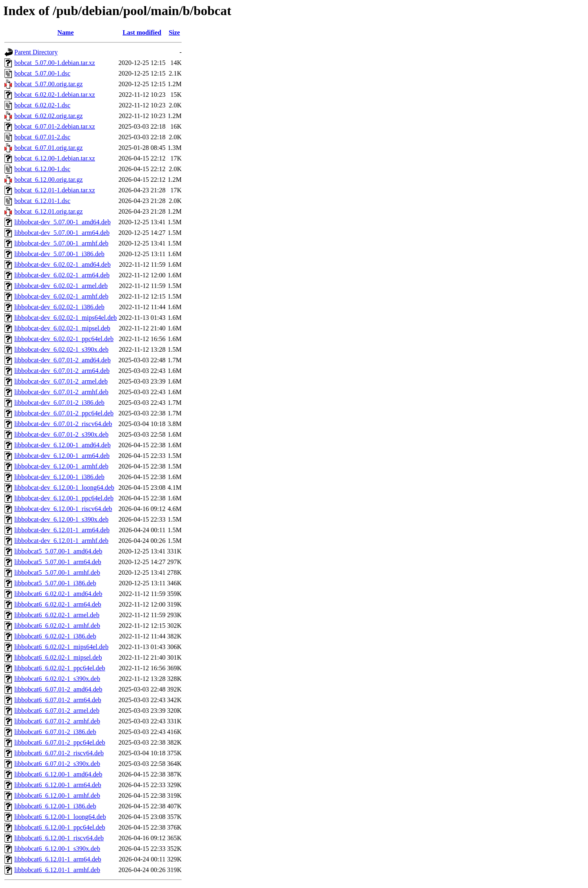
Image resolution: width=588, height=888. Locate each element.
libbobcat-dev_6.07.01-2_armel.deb (61, 381)
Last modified (142, 32)
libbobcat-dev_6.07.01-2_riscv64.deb (63, 424)
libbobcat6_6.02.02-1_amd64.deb (58, 594)
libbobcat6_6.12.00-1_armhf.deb (57, 795)
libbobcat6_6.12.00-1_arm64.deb (58, 785)
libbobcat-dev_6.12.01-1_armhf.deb (61, 541)
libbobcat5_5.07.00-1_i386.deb (55, 583)
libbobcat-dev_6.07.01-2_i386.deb (59, 403)
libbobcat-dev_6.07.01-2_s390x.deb (61, 434)
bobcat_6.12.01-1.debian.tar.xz (55, 190)
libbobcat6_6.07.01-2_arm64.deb (58, 700)
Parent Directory (36, 52)
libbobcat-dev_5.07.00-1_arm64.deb (62, 233)
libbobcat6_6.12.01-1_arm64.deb (58, 859)
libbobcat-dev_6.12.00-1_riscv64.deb (63, 509)
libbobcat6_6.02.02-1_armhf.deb (57, 626)
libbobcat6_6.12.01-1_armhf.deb (57, 870)
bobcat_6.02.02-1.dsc (42, 105)
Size (174, 32)
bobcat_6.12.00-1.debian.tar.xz (55, 158)
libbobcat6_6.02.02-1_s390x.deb (57, 679)
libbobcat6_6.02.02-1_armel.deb (57, 615)
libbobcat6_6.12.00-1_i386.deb (55, 806)
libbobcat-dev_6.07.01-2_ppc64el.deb (64, 413)
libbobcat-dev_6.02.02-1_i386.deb (59, 307)
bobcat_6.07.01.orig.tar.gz (49, 148)
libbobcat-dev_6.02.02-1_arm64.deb (62, 275)
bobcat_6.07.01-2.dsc (42, 137)
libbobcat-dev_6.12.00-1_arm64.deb (62, 456)
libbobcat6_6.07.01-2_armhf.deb (57, 721)
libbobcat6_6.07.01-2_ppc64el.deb (60, 742)
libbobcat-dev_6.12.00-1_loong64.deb (64, 488)
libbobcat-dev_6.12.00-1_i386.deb (59, 477)
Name (66, 32)
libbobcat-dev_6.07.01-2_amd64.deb (62, 360)
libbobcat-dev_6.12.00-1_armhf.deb (61, 466)
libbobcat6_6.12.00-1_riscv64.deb (59, 838)
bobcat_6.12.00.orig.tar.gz (49, 180)
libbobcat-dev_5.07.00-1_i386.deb (59, 254)
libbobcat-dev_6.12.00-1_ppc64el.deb (64, 498)
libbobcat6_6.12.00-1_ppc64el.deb (60, 827)
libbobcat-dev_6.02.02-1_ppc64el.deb (64, 339)
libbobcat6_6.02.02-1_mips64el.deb (61, 647)
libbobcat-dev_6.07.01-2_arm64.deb (62, 371)
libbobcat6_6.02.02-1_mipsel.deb (58, 657)
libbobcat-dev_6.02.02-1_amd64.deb (62, 264)
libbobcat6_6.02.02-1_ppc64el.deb (60, 668)
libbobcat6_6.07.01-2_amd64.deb (58, 689)
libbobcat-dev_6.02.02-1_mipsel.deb (62, 328)
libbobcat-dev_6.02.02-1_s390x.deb (61, 349)
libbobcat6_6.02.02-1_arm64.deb (58, 604)
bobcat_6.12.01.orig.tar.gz (49, 211)
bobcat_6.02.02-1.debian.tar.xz (55, 95)
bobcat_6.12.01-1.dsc (42, 201)
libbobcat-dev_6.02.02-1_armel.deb (61, 286)
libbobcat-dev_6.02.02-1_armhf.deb (61, 296)
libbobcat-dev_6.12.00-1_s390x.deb (61, 519)
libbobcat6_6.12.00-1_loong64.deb (60, 817)
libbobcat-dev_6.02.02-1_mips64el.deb (66, 318)
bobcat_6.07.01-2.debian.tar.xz (55, 126)
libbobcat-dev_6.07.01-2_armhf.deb (61, 392)
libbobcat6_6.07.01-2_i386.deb (55, 732)
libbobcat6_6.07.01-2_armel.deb (57, 711)
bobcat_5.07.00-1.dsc (42, 73)
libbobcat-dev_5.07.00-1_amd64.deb (62, 222)
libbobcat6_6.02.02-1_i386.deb (55, 636)
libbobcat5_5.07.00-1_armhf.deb (57, 572)
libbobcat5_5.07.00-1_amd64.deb (58, 551)
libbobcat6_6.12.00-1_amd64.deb (58, 774)
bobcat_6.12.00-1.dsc (42, 169)
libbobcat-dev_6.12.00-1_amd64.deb (62, 445)
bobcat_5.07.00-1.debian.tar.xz (55, 63)
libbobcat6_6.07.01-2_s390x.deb (57, 764)
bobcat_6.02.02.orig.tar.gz (49, 116)
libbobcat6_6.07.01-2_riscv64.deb (59, 753)
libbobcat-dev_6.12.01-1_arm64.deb (62, 530)
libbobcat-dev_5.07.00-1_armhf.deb (61, 243)
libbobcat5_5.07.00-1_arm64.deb (58, 562)
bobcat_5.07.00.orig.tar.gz (49, 84)
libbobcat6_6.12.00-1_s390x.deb (57, 849)
